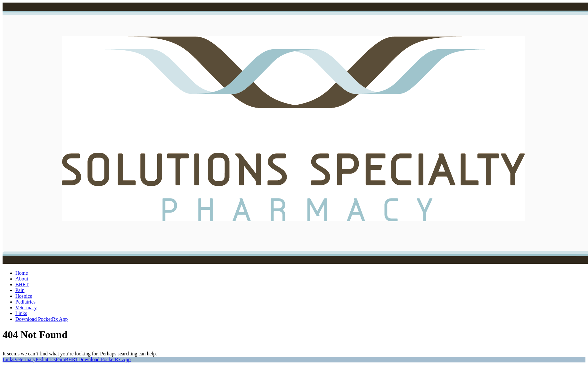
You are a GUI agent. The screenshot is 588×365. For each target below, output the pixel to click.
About (22, 279)
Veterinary (26, 308)
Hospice (24, 296)
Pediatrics (25, 302)
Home (22, 273)
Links (21, 313)
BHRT (22, 284)
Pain (20, 290)
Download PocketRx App (42, 319)
